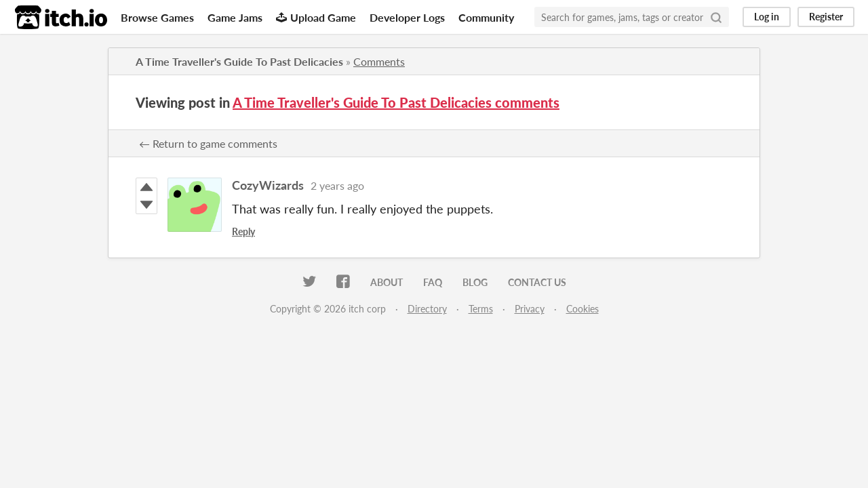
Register (826, 17)
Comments (379, 61)
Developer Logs (407, 17)
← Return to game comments (208, 143)
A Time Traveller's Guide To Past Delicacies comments (396, 102)
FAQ (433, 282)
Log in (767, 17)
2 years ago (337, 185)
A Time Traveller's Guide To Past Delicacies (239, 61)
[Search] (716, 17)
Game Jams (235, 17)
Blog (475, 282)
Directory (427, 309)
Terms (481, 309)
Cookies (583, 309)
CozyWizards (268, 185)
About (387, 282)
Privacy (530, 309)
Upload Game (316, 17)
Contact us (537, 282)
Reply (243, 231)
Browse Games (157, 17)
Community (486, 17)
